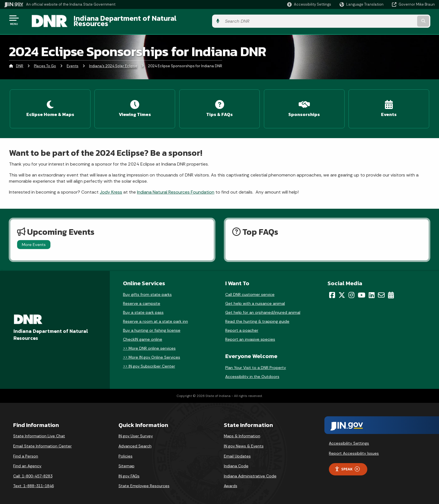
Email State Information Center (42, 441)
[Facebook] (332, 290)
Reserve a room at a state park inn (155, 316)
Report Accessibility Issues (354, 448)
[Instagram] (351, 290)
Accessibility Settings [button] (349, 438)
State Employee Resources (144, 481)
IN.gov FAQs (129, 471)
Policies (126, 451)
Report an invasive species (250, 334)
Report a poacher (242, 325)
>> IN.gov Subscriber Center (149, 361)
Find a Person (26, 451)
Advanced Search (135, 441)
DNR (20, 63)
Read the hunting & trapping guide (257, 316)
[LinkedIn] (372, 290)
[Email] (381, 290)
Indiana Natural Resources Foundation (176, 187)
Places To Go (45, 63)
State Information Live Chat (39, 431)
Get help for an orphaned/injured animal (263, 307)
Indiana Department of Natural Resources (136, 20)
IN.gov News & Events (244, 441)
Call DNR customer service (250, 289)
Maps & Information (242, 431)
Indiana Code (236, 461)
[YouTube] (362, 290)
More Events (34, 240)
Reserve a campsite (142, 298)
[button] (309, 4)
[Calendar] (391, 290)
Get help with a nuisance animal (255, 298)
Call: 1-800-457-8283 (33, 471)
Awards (231, 481)
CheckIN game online (143, 334)
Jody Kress (111, 187)
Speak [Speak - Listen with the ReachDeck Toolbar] (347, 464)
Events (73, 63)
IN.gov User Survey (136, 431)
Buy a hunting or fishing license (152, 325)
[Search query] (385, 20)
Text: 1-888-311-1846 (33, 481)
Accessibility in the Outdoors (252, 371)
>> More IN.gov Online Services (152, 352)
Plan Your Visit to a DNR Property (256, 363)
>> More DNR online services (149, 343)
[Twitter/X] (342, 290)
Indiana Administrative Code (250, 471)
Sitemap (126, 461)
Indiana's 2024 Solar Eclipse (113, 63)
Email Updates (237, 451)
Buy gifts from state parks (147, 289)
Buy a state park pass (143, 307)
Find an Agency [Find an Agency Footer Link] (27, 461)
